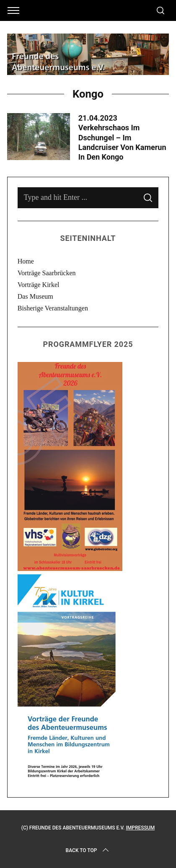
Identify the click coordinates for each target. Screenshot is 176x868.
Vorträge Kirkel (39, 285)
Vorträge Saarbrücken (47, 273)
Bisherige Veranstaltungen (53, 308)
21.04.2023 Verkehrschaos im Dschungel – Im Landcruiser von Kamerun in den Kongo (122, 138)
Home (26, 261)
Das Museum (35, 296)
